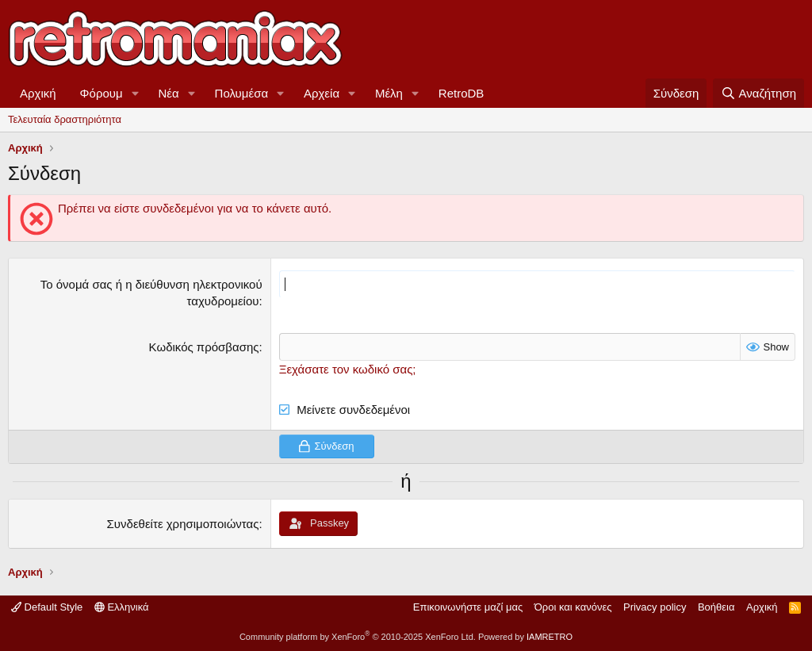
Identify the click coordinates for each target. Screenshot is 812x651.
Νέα (169, 93)
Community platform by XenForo (358, 637)
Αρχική (38, 93)
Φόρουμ (101, 93)
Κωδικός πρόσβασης (204, 347)
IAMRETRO (550, 637)
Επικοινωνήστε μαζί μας (468, 607)
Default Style (47, 607)
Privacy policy (655, 607)
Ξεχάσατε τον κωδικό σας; (348, 369)
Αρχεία (322, 93)
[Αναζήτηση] (758, 93)
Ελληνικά (122, 607)
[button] (136, 93)
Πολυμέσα (242, 93)
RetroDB (462, 93)
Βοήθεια (716, 607)
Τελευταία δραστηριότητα (65, 119)
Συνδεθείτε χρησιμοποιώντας (183, 524)
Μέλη (389, 93)
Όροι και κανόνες (573, 607)
